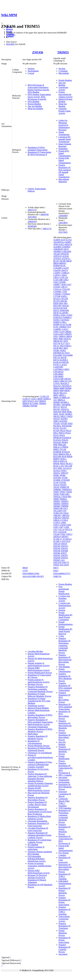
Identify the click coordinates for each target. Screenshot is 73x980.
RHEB (70, 456)
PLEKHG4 (66, 438)
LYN (70, 381)
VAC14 (61, 530)
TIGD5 (56, 487)
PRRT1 (56, 449)
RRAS (63, 464)
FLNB (69, 325)
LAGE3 (63, 365)
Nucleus (31, 69)
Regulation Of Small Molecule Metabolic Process (39, 695)
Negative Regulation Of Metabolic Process (38, 737)
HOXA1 (68, 339)
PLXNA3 (57, 440)
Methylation (33, 734)
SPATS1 (57, 473)
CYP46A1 (66, 294)
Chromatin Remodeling (37, 821)
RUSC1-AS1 (59, 466)
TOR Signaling (65, 808)
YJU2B (57, 534)
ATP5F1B (64, 254)
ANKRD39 (58, 249)
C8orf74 (64, 270)
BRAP (69, 261)
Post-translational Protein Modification (64, 590)
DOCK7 (66, 306)
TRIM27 (57, 501)
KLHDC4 (64, 360)
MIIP (62, 391)
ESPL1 (64, 315)
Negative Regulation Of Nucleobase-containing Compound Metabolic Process (40, 689)
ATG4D (57, 254)
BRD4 (56, 263)
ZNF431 (64, 548)
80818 (25, 568)
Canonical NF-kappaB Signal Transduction (65, 139)
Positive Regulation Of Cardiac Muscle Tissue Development (37, 805)
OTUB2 (64, 424)
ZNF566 (57, 553)
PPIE (56, 445)
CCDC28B (58, 280)
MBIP (62, 388)
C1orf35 (65, 268)
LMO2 (56, 381)
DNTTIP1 (58, 306)
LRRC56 (63, 381)
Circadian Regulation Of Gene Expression (38, 829)
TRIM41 (57, 504)
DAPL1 (64, 296)
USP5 (56, 527)
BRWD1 (63, 263)
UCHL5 (57, 522)
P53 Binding (33, 845)
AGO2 (61, 244)
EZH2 (70, 315)
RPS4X (57, 464)
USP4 (69, 525)
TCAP (56, 482)
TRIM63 (26, 406)
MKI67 (67, 391)
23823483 (63, 223)
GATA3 (65, 329)
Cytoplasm (63, 71)
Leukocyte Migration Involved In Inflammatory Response (64, 125)
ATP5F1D (58, 256)
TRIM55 (63, 52)
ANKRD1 (66, 247)
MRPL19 (57, 398)
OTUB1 (57, 424)
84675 (56, 568)
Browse (9, 29)
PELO (69, 431)
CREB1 (40, 399)
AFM (56, 244)
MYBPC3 (58, 405)
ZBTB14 (57, 537)
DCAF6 (65, 299)
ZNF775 (65, 563)
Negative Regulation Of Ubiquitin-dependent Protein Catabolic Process (40, 835)
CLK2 (33, 399)
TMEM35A (67, 489)
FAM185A (58, 317)
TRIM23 (63, 499)
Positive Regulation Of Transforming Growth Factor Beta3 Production (40, 812)
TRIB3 (56, 499)
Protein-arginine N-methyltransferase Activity (39, 681)
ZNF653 (64, 558)
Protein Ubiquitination (65, 670)
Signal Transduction (64, 133)
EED (65, 308)
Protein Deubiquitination (66, 623)
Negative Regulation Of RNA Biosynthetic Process (40, 716)
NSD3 (70, 416)
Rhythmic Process (35, 684)
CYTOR (57, 296)
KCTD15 (66, 353)
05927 (56, 571)
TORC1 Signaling (63, 805)
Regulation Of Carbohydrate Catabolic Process (39, 841)
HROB (56, 341)
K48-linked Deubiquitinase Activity (65, 883)
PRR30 (65, 447)
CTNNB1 (57, 292)
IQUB (56, 348)
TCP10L (63, 482)
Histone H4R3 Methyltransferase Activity (39, 669)
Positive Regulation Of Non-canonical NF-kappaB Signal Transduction (65, 171)
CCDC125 (45, 396)
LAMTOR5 (58, 367)
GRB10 (62, 336)
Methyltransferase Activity (39, 724)
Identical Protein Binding (38, 708)
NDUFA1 (65, 409)
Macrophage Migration (64, 180)
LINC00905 (58, 376)
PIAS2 (56, 435)
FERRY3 (57, 322)
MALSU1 (58, 386)
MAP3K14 (67, 386)
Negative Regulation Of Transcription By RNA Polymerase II (66, 768)
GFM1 (56, 332)
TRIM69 (65, 506)
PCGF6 (57, 431)
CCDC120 (64, 277)
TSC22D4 (58, 511)
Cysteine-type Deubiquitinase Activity (65, 605)
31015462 (32, 217)
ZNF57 (64, 553)
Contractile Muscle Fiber (64, 800)
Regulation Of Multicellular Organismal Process (39, 749)
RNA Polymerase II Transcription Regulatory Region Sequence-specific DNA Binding (39, 89)
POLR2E (57, 442)
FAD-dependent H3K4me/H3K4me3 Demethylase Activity (37, 859)
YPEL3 (69, 534)
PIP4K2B (57, 438)
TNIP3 (56, 492)
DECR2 (64, 301)
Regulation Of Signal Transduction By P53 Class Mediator (39, 701)
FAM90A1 (67, 317)
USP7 (61, 527)
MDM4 (68, 388)
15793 (25, 571)
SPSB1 (56, 475)
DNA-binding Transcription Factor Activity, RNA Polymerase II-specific (39, 97)
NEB (64, 412)
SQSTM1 (57, 478)
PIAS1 (68, 433)
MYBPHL (67, 405)
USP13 (56, 525)
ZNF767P (57, 563)
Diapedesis (63, 149)
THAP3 (63, 485)
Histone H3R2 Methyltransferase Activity (39, 872)
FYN (69, 327)
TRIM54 (65, 504)
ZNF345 (57, 548)
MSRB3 (57, 402)
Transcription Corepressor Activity (64, 919)
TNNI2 (69, 492)
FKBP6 (57, 325)
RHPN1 (57, 459)
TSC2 (65, 508)
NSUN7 (57, 419)
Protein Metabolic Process (39, 746)
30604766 (44, 214)
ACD (63, 240)
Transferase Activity (63, 89)
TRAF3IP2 (67, 497)
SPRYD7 (64, 473)
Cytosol (31, 73)
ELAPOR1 (64, 313)
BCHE (63, 261)
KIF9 (25, 401)
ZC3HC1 (57, 541)
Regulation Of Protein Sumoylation (64, 940)
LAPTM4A (58, 369)
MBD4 (56, 388)
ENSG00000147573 (62, 574)
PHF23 (62, 433)
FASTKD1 (65, 320)
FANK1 (57, 320)
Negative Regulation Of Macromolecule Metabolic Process (65, 726)
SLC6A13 (67, 468)
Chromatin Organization (38, 727)
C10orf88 (57, 268)
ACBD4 (57, 240)
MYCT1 (57, 407)
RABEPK (57, 452)
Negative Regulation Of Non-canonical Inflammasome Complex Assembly (40, 764)
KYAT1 (57, 365)
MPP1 (56, 395)
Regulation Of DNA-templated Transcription (38, 149)
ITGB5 (56, 350)
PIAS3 (62, 435)
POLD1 (65, 440)
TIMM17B (64, 487)
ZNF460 (64, 551)
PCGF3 (63, 428)
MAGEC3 (65, 383)
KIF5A (56, 360)
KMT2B (65, 362)
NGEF (62, 414)
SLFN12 (57, 471)
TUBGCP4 (58, 513)
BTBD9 (57, 266)
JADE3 (63, 350)
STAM (65, 478)
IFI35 (66, 341)
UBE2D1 (57, 515)
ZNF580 (34, 406)
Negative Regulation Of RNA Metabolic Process (40, 730)
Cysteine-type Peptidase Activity (64, 598)
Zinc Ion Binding (35, 106)
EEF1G (57, 310)
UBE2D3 (57, 518)
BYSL (63, 266)
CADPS (57, 273)
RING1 (63, 459)
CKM (63, 284)
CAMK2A (65, 273)
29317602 (63, 232)
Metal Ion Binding (35, 109)
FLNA (63, 325)
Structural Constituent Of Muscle (65, 794)
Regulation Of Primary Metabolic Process (64, 892)
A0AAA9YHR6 (29, 576)
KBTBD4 (57, 353)
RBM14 (62, 454)
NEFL (56, 414)
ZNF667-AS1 (59, 560)
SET (55, 468)
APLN (66, 249)
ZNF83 (56, 565)
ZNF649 (57, 558)
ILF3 (68, 343)
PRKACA (58, 447)
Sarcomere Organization (64, 779)
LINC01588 (58, 379)
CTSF (64, 292)
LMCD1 (67, 379)
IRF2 (61, 348)
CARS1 (64, 275)
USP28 (63, 525)
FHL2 (64, 322)
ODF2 (56, 421)
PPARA (65, 442)
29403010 (32, 222)
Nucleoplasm (33, 71)
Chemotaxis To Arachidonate (40, 753)
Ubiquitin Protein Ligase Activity (65, 111)
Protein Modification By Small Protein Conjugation (65, 616)
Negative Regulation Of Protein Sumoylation (64, 901)
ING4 (62, 346)
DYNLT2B (58, 308)
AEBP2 (68, 242)
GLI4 (62, 332)
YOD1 (63, 534)
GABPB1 (57, 329)
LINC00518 (58, 372)
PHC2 (56, 433)
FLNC (56, 327)
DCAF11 (57, 299)
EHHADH (65, 310)
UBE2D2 (65, 515)
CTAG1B (66, 289)
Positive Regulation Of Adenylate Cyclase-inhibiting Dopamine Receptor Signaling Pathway (40, 777)
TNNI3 (56, 494)
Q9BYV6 (57, 576)
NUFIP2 (64, 419)
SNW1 (64, 471)
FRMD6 (63, 327)
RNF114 (64, 461)
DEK (61, 303)
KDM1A (47, 399)
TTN (64, 511)
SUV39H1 (34, 403)
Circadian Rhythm (35, 651)
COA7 (69, 284)
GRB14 (69, 336)
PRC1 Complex (65, 775)
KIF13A (57, 358)
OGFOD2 (63, 421)
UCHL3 (65, 520)
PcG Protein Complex (64, 854)
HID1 (56, 339)
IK (59, 343)
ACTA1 (69, 240)
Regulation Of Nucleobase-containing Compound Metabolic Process (64, 816)
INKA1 (68, 346)
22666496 (63, 216)
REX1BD (57, 456)
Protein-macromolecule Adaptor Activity (66, 94)
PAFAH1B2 (67, 426)
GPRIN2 (68, 334)
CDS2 (56, 282)
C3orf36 (57, 270)
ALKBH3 (57, 247)
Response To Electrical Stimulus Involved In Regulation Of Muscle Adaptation (37, 879)
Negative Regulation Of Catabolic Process (64, 948)
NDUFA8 (57, 412)
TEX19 (56, 485)
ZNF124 (57, 544)
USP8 (66, 527)
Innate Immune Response (65, 145)
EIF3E (56, 313)
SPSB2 (63, 475)
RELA (68, 454)
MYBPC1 (65, 402)
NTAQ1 (31, 401)
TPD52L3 (58, 497)
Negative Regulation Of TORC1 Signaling (64, 911)
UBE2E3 (65, 518)
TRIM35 (65, 501)
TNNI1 (62, 492)
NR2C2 (63, 416)
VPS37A (68, 530)
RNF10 (56, 461)
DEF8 (56, 303)
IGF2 (56, 343)
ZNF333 (64, 546)
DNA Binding (33, 102)
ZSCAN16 (64, 565)
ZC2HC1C (58, 539)
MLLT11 (63, 393)
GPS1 (56, 336)
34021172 (32, 210)
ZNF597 (64, 555)
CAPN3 (57, 275)
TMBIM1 (57, 489)
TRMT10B (58, 508)
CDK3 (66, 280)
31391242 (10, 35)
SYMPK (57, 480)
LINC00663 (58, 374)
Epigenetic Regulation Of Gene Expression (38, 825)
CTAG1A (57, 289)
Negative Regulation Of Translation (64, 926)
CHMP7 (57, 284)
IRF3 (66, 348)
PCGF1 (57, 428)
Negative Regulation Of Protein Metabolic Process (64, 829)
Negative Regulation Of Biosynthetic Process (38, 799)
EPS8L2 (57, 315)
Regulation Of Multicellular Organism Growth (39, 817)
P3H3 (70, 424)
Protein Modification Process (40, 673)
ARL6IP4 (67, 252)
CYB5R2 (57, 294)
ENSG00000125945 (31, 574)
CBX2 (56, 277)
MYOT (64, 407)
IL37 (63, 343)
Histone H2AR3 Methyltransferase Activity (39, 789)
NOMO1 (69, 414)
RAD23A (66, 452)
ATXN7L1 (66, 259)
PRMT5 (43, 401)
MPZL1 (62, 395)
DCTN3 (57, 301)
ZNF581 (57, 555)
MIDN (56, 391)
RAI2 (56, 454)
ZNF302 (57, 546)
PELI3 (63, 431)
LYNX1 (57, 383)
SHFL (60, 468)
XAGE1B (62, 532)
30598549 (32, 226)
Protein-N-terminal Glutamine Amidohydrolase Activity (40, 785)
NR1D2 (57, 416)
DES (66, 303)
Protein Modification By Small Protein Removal (65, 630)
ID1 (61, 341)
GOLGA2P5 (59, 334)
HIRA (61, 339)
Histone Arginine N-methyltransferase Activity (39, 664)
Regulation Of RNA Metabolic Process (65, 787)
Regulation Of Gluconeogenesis (35, 742)
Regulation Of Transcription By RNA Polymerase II (39, 153)
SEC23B (68, 466)
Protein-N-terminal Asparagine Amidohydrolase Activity (40, 866)
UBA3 (66, 513)
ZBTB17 (65, 537)
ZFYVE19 (66, 541)
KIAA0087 (58, 355)
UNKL (63, 522)
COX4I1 (57, 287)
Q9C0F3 (40, 576)
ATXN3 (66, 256)
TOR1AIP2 (65, 494)
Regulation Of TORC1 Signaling (64, 876)
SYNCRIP (65, 480)
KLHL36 (57, 362)
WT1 (56, 532)
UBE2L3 (57, 520)
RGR (64, 456)
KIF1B (64, 358)
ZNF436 (38, 52)
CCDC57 (26, 399)
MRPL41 (61, 400)
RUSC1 (69, 464)
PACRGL (57, 426)
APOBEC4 (58, 252)
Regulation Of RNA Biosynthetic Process (64, 715)
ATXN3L (57, 259)
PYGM (63, 449)
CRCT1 (64, 287)
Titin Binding (64, 667)
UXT (56, 530)
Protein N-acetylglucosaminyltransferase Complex (40, 757)
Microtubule (64, 73)
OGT (37, 401)
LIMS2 (66, 369)
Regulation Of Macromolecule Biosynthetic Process (65, 868)
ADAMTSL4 (59, 242)
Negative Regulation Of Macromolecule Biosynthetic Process (65, 660)
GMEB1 (68, 332)
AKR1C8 (68, 244)
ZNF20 (64, 544)
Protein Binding (34, 104)
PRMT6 (26, 403)
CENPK (62, 282)
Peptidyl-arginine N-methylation (36, 848)
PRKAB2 (62, 445)
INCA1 (56, 346)
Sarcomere (63, 954)
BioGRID (10, 44)
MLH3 (56, 393)
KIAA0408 (68, 355)
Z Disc (61, 636)
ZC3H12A (67, 539)
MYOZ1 (57, 409)
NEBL (69, 412)
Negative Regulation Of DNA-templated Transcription (40, 721)
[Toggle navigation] (2, 23)
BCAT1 (57, 261)
